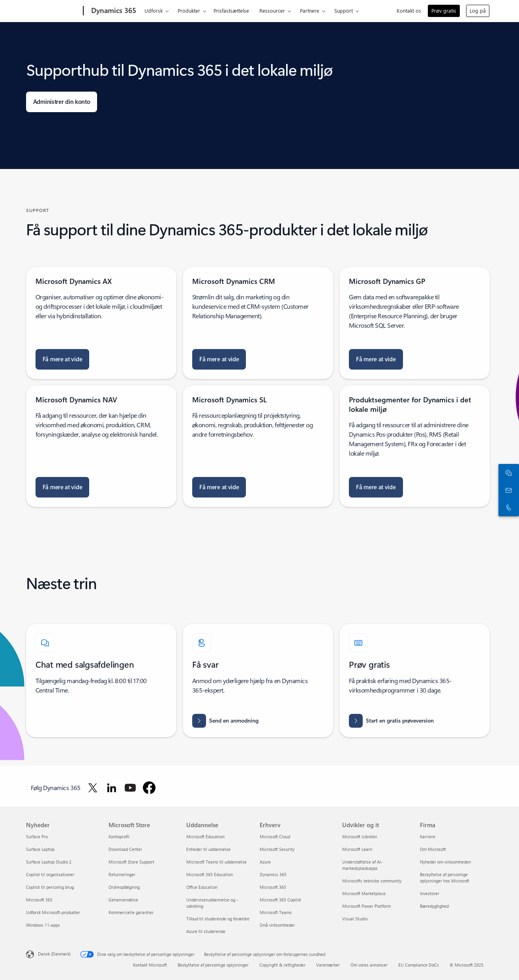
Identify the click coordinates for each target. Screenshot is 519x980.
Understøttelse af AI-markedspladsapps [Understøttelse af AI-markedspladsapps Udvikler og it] (362, 865)
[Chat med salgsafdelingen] (507, 473)
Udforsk (154, 10)
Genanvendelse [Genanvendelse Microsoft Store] (123, 900)
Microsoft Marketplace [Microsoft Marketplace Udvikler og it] (364, 893)
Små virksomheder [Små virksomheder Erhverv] (277, 925)
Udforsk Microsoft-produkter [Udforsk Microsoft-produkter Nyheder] (53, 912)
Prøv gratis (444, 10)
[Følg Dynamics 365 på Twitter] (93, 788)
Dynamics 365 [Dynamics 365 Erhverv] (273, 874)
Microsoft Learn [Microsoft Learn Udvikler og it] (357, 849)
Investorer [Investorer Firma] (430, 893)
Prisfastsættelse (231, 10)
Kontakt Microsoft (150, 965)
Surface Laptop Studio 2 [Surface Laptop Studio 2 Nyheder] (49, 862)
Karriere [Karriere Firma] (428, 836)
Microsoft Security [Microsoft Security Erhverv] (277, 849)
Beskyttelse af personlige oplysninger (213, 965)
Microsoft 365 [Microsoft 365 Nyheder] (39, 900)
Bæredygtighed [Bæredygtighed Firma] (434, 906)
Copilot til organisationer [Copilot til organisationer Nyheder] (50, 874)
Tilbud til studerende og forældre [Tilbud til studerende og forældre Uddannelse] (218, 919)
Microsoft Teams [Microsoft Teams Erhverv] (276, 912)
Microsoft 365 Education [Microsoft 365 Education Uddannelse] (210, 874)
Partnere (310, 10)
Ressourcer (272, 10)
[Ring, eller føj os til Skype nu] (507, 507)
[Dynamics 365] (113, 11)
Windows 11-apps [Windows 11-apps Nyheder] (43, 925)
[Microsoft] (53, 11)
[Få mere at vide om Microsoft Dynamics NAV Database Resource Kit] (63, 487)
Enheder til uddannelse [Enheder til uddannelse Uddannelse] (208, 849)
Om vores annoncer (369, 965)
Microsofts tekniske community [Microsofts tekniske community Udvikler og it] (372, 881)
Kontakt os (409, 10)
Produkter (189, 10)
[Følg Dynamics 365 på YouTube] (130, 788)
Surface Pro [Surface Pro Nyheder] (37, 836)
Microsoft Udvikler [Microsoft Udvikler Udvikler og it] (360, 836)
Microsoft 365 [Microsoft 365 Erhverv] (273, 887)
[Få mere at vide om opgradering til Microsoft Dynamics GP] (376, 359)
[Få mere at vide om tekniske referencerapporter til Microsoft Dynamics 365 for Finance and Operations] (376, 487)
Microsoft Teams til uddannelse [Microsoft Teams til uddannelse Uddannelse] (216, 862)
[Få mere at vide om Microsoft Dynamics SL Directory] (219, 487)
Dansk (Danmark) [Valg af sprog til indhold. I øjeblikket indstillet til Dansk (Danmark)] (54, 954)
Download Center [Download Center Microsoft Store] (125, 849)
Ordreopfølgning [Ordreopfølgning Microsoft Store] (124, 887)
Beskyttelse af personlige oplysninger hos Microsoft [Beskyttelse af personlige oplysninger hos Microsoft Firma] (445, 878)
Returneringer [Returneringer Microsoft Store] (122, 874)
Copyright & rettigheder (282, 965)
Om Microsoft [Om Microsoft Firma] (433, 849)
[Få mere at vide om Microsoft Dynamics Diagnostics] (219, 359)
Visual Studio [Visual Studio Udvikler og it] (355, 919)
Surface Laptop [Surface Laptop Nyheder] (40, 849)
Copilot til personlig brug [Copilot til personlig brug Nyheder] (50, 887)
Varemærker (328, 965)
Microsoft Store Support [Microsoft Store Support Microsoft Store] (131, 862)
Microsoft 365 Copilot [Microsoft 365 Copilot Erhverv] (280, 900)
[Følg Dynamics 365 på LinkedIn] (112, 788)
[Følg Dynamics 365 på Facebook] (149, 788)
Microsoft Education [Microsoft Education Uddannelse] (205, 836)
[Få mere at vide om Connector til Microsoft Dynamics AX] (63, 359)
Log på (478, 10)
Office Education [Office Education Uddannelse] (202, 887)
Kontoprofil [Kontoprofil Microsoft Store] (119, 836)
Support (344, 10)
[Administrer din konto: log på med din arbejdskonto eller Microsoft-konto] (62, 102)
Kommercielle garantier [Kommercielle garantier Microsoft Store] (131, 912)
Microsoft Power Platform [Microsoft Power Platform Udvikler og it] (366, 906)
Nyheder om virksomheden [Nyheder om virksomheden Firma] (445, 862)
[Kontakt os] (507, 490)
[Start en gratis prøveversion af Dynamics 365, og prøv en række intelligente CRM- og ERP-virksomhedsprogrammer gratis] (391, 721)
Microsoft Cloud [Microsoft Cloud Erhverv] (275, 836)
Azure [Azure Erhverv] (265, 862)
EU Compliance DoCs (419, 965)
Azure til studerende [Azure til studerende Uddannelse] (206, 931)
